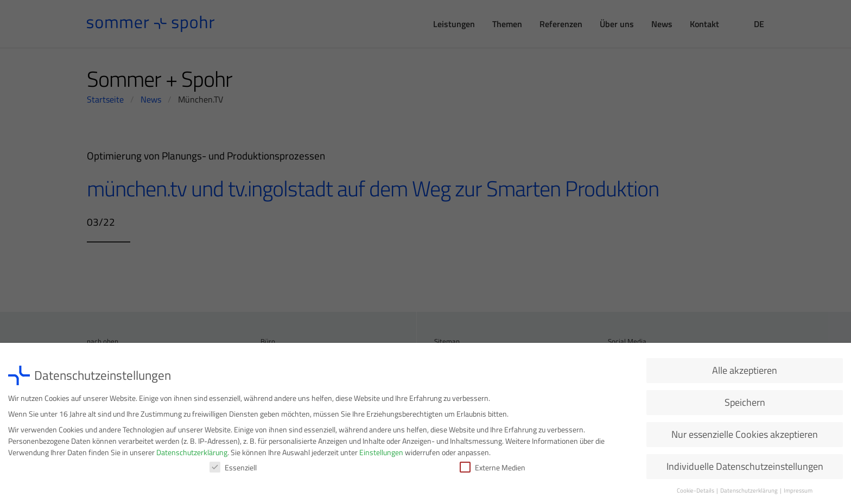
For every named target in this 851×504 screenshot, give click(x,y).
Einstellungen (381, 454)
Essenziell (233, 470)
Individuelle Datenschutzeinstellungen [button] (745, 468)
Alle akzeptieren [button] (745, 372)
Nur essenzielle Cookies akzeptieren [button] (745, 436)
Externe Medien (493, 470)
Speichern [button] (745, 404)
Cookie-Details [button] (696, 493)
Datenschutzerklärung (192, 454)
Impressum (798, 493)
